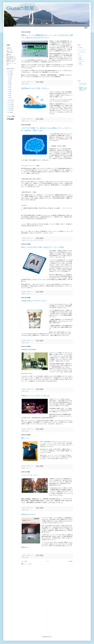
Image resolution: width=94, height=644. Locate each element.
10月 (9, 79)
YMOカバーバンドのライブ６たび (35, 396)
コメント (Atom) (28, 564)
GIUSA (10, 55)
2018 (10, 112)
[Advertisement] (12, 37)
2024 (10, 100)
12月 (9, 75)
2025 (10, 73)
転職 (80, 63)
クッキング (82, 61)
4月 (9, 91)
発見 (59, 526)
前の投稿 (70, 561)
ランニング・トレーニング (31, 121)
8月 (9, 83)
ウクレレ (81, 65)
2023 (10, 102)
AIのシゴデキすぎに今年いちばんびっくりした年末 (42, 247)
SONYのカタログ (54, 353)
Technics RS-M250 (29, 349)
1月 (9, 97)
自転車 (81, 59)
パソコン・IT (28, 240)
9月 (9, 81)
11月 (9, 77)
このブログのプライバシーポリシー (83, 85)
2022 (10, 104)
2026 (10, 71)
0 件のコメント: (30, 82)
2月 (9, 95)
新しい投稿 (24, 561)
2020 (10, 108)
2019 (10, 110)
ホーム (48, 561)
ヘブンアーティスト (30, 475)
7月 (9, 85)
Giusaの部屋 (20, 8)
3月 (9, 93)
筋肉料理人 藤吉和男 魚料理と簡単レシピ (83, 89)
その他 (27, 84)
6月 (9, 87)
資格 (80, 58)
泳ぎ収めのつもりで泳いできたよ (35, 88)
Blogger (50, 637)
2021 (10, 106)
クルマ (81, 56)
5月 (9, 89)
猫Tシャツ (25, 438)
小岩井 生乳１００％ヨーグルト (34, 301)
